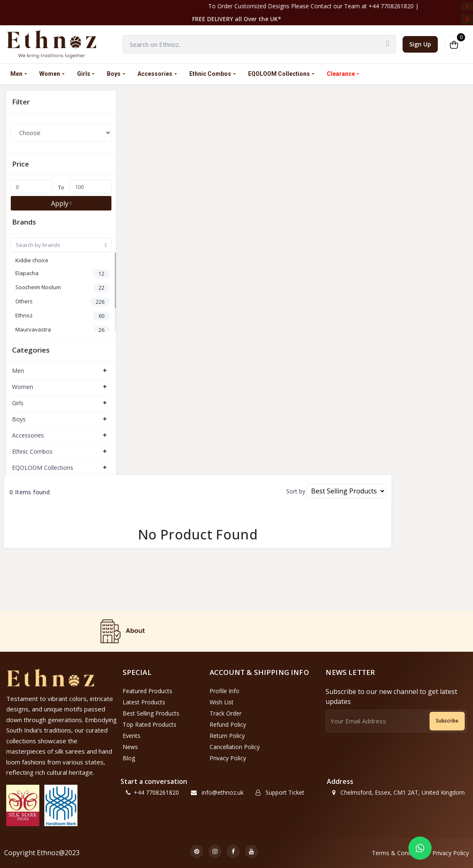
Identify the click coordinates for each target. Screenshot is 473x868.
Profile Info (224, 691)
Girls (18, 403)
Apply (61, 203)
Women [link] (50, 74)
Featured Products (147, 691)
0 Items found (30, 492)
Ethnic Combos (32, 451)
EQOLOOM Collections (43, 468)
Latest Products (144, 702)
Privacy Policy (228, 758)
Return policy (227, 736)
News (130, 747)
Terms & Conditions (399, 853)
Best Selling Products (151, 713)
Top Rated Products (150, 724)
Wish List (222, 702)
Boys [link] (114, 74)
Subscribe (447, 721)
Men (18, 371)
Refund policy (228, 724)
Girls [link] (84, 74)
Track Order (226, 713)
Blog (129, 758)
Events (132, 736)
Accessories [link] (155, 74)
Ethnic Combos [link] (210, 74)
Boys (19, 419)
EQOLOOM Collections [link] (279, 74)
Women (23, 387)
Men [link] (16, 74)
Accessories (28, 435)
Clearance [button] (341, 74)
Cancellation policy (235, 747)
